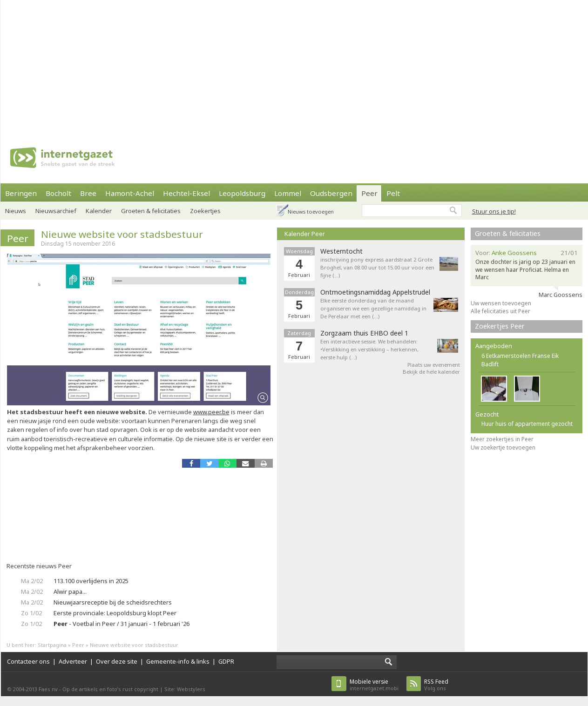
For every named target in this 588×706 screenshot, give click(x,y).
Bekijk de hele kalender (431, 372)
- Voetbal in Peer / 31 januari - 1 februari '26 (122, 624)
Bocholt (58, 193)
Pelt (393, 193)
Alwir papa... (70, 592)
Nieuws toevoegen (311, 212)
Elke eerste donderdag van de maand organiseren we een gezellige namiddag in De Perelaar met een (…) (373, 308)
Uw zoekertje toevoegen (503, 447)
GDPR (226, 661)
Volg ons (436, 685)
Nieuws (16, 211)
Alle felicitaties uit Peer (500, 311)
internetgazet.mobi (374, 685)
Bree (88, 193)
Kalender (99, 211)
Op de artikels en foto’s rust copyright (110, 689)
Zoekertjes (205, 211)
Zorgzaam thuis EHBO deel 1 (364, 333)
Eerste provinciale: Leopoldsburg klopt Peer (115, 613)
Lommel (288, 193)
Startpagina (52, 645)
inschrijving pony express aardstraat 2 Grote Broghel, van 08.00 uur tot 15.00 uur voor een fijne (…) (377, 267)
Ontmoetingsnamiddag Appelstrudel (375, 292)
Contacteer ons (28, 661)
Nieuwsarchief (56, 211)
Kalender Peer (305, 234)
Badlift (490, 364)
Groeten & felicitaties (151, 211)
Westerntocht (341, 251)
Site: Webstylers (185, 689)
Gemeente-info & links (178, 661)
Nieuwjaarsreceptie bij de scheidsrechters (113, 602)
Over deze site (117, 661)
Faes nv (48, 689)
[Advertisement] (269, 65)
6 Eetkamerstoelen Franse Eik (520, 356)
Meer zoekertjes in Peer (502, 439)
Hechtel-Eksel (186, 193)
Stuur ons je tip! (494, 211)
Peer (369, 193)
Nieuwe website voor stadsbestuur (122, 234)
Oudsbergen (331, 193)
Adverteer (73, 661)
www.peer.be (211, 412)
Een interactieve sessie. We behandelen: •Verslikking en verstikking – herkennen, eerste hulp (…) (369, 349)
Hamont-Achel (130, 193)
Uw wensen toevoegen (501, 303)
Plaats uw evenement (434, 365)
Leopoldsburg (242, 193)
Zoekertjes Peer (500, 326)
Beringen (21, 193)
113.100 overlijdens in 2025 (91, 581)
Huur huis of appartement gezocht (527, 424)
